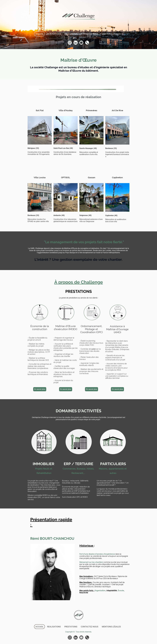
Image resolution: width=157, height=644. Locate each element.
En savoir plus (40, 389)
